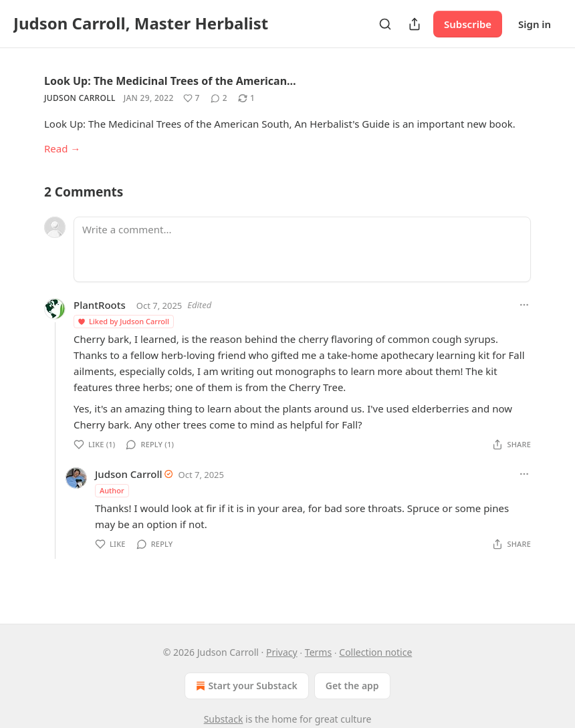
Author (112, 490)
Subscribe (468, 24)
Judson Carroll (80, 98)
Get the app (352, 686)
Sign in (535, 24)
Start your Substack (245, 686)
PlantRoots (100, 305)
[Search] (385, 24)
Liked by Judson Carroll (123, 321)
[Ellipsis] (524, 305)
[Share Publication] (415, 24)
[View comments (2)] (219, 98)
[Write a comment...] (302, 249)
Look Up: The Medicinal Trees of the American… (170, 81)
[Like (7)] (192, 98)
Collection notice (375, 652)
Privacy (282, 652)
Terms (318, 652)
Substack (224, 719)
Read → (62, 148)
